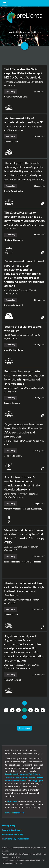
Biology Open (36, 780)
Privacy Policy (9, 825)
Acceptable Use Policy (13, 834)
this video (12, 801)
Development (12, 774)
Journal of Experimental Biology (20, 777)
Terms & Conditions (12, 830)
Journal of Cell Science (30, 774)
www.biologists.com (15, 813)
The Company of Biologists (15, 839)
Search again (24, 728)
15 (44, 710)
